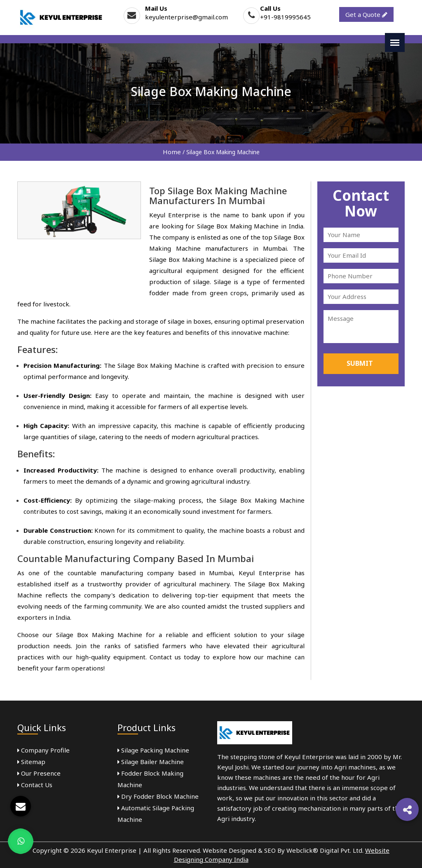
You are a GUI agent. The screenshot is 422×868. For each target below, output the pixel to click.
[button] (407, 809)
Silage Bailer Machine (151, 762)
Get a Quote (366, 14)
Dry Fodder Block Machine (158, 796)
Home (172, 152)
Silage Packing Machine (153, 750)
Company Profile (43, 750)
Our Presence (39, 773)
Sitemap (31, 762)
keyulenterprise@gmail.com (186, 17)
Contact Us (35, 785)
